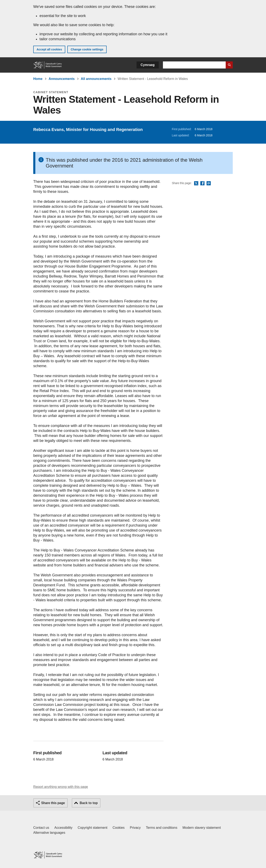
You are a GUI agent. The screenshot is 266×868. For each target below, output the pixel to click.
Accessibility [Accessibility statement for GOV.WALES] (63, 828)
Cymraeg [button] (148, 65)
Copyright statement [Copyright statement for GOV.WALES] (93, 828)
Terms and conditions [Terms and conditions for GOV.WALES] (162, 828)
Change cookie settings (87, 49)
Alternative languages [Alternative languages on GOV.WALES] (49, 833)
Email (209, 183)
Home (38, 79)
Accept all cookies (49, 49)
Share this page (53, 803)
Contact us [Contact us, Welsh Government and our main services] (41, 828)
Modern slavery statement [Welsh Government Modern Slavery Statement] (202, 828)
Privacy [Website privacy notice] (135, 828)
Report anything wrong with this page (61, 787)
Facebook (202, 183)
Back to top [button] (89, 803)
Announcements (62, 79)
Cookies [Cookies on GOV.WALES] (119, 828)
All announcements (96, 79)
